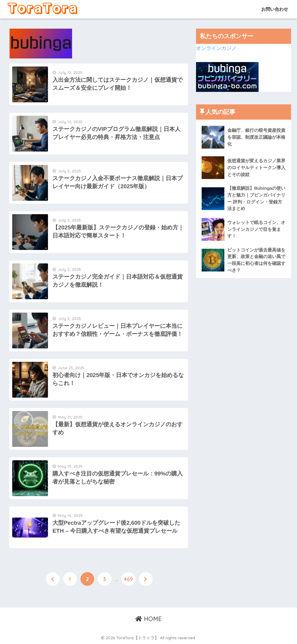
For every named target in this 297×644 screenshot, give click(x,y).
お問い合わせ (274, 9)
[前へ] (53, 579)
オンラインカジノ (216, 48)
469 (128, 579)
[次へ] (146, 579)
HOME (148, 619)
